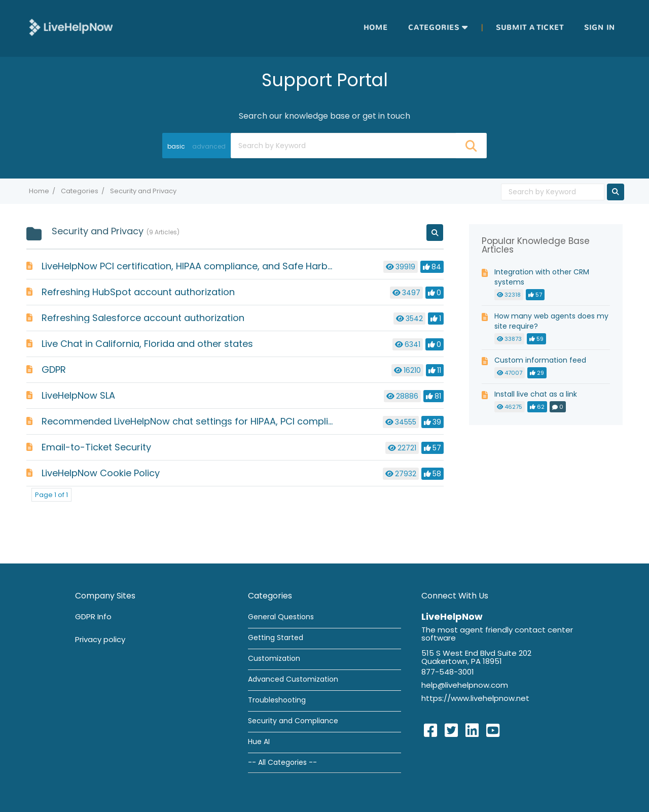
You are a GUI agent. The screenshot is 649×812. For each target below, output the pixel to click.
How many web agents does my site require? (551, 321)
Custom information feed (540, 360)
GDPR (54, 369)
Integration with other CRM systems (542, 277)
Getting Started (276, 638)
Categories (434, 28)
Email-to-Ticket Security (96, 447)
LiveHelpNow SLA (78, 395)
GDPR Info (93, 616)
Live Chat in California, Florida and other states (147, 344)
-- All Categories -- (282, 762)
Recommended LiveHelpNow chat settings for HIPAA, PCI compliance (196, 421)
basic (176, 146)
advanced (209, 146)
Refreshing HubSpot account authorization (138, 292)
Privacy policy (100, 639)
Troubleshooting (277, 700)
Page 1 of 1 (51, 495)
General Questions (281, 617)
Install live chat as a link (536, 394)
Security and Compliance (293, 721)
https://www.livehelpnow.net (475, 698)
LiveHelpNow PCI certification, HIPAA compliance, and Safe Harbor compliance (218, 266)
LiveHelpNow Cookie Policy (101, 473)
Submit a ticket (530, 28)
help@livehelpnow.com (465, 685)
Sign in (600, 28)
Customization (274, 658)
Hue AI (259, 742)
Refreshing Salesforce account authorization (143, 318)
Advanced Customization (293, 679)
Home (376, 28)
